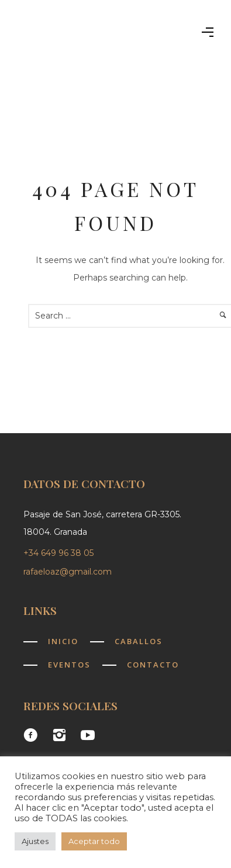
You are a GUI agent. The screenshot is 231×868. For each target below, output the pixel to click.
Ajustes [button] (35, 841)
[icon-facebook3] (33, 736)
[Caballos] (126, 641)
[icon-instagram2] (62, 736)
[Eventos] (57, 665)
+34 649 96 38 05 (60, 553)
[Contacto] (141, 665)
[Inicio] (51, 641)
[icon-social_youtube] (88, 736)
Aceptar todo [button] (94, 841)
